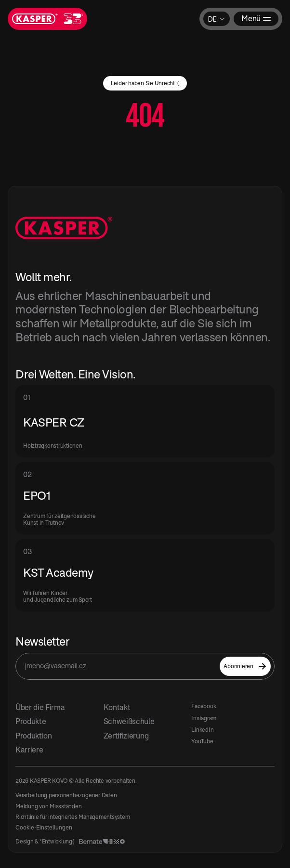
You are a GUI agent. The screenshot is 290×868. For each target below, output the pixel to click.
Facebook (204, 706)
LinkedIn (202, 730)
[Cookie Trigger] (44, 828)
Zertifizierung (126, 736)
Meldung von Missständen (48, 806)
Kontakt (117, 707)
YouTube (202, 741)
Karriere (29, 750)
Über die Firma (40, 707)
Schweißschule (129, 721)
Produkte (31, 721)
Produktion (34, 736)
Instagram (204, 718)
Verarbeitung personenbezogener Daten (66, 795)
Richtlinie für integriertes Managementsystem (72, 817)
